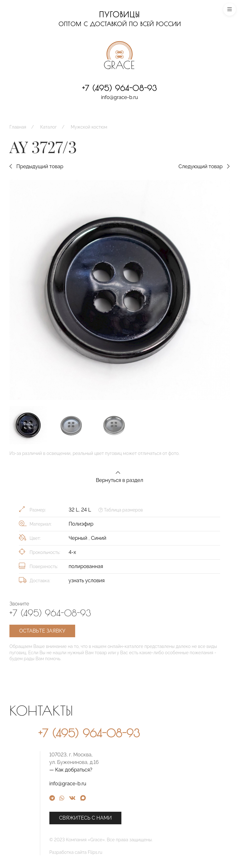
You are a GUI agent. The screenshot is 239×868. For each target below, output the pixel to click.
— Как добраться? (122, 770)
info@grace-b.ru (119, 97)
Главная (18, 127)
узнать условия (87, 581)
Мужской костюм (89, 127)
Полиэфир (81, 524)
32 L (74, 510)
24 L (86, 510)
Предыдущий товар (36, 166)
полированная (86, 566)
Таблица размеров (121, 510)
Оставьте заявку (42, 631)
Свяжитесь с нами (137, 818)
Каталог (49, 127)
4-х (72, 552)
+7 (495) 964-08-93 (119, 88)
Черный (78, 538)
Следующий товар (204, 166)
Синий (99, 538)
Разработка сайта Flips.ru (127, 852)
